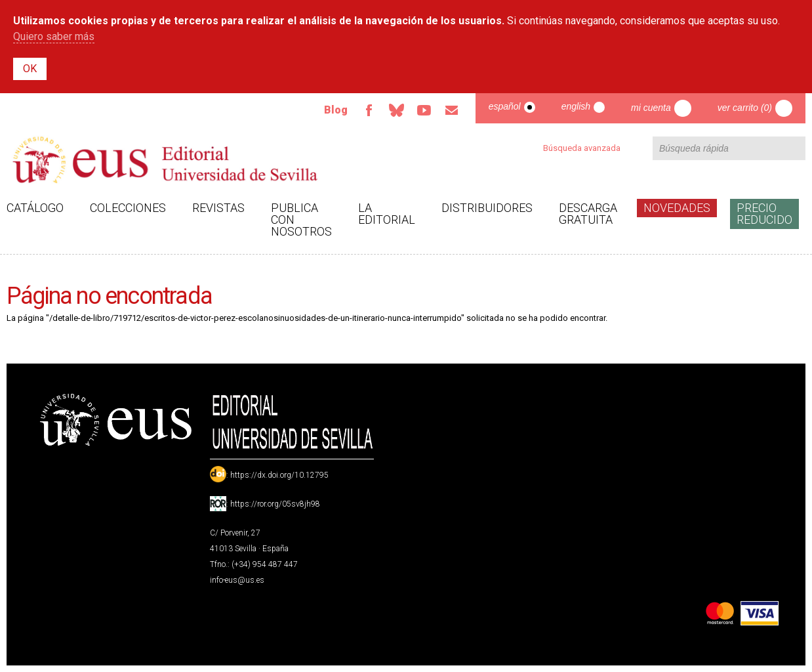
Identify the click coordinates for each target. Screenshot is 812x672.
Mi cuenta (651, 108)
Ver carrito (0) (745, 108)
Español (505, 106)
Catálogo (35, 208)
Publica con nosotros (301, 220)
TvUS (424, 110)
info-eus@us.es (237, 580)
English (576, 106)
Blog (336, 110)
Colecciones (128, 208)
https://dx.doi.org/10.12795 (279, 475)
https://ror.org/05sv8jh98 (275, 504)
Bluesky (397, 110)
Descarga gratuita (588, 214)
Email (452, 110)
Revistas (218, 208)
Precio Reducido (764, 214)
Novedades (677, 208)
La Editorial (387, 214)
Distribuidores (487, 208)
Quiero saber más (54, 36)
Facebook (369, 110)
